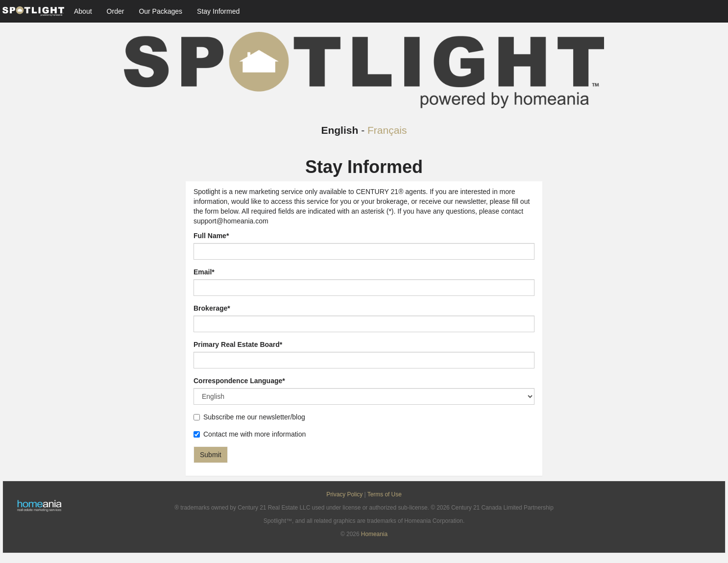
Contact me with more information (250, 434)
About (83, 11)
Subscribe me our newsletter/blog (249, 417)
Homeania (374, 534)
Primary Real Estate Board (238, 344)
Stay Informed (218, 11)
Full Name (211, 236)
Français (387, 130)
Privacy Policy (344, 494)
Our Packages (160, 11)
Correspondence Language (239, 381)
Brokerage (212, 308)
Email (204, 272)
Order (116, 11)
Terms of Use (385, 494)
